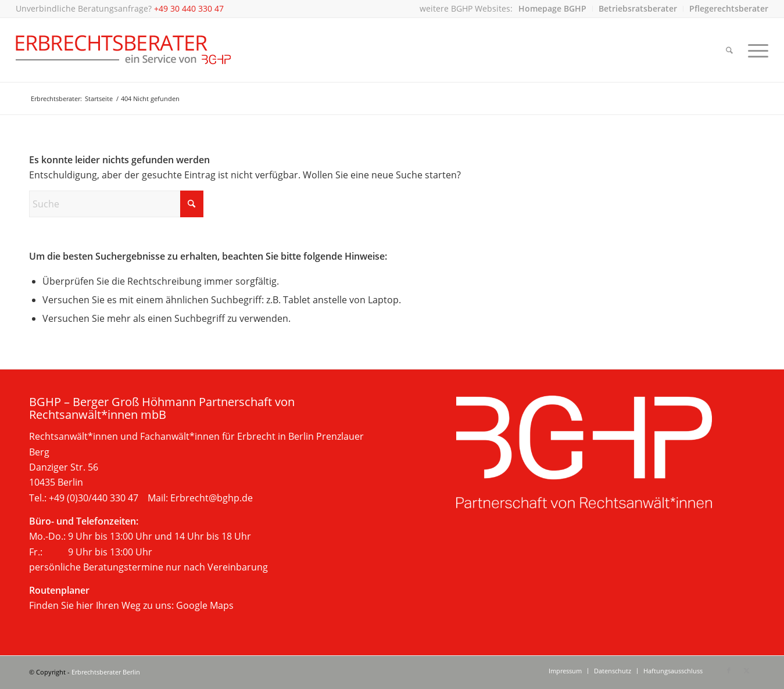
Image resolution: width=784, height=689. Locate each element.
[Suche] (729, 50)
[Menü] (754, 50)
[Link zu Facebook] (729, 670)
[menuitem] (553, 9)
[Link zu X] (746, 670)
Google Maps (205, 605)
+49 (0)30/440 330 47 (94, 498)
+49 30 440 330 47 (189, 8)
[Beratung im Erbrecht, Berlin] (123, 50)
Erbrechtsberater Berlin (106, 672)
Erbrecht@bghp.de (212, 498)
